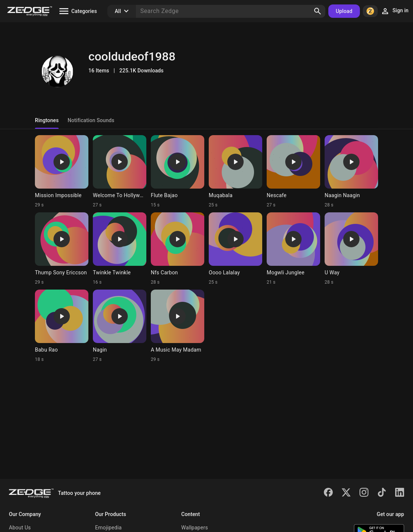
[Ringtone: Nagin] (120, 326)
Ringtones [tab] (47, 120)
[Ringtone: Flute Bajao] (178, 172)
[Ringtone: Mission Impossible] (62, 172)
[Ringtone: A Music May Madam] (178, 326)
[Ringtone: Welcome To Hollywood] (120, 172)
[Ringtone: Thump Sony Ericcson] (62, 249)
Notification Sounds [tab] (91, 120)
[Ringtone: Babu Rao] (62, 326)
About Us (20, 528)
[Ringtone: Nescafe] (293, 172)
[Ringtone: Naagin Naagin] (351, 172)
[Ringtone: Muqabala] (235, 172)
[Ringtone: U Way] (351, 249)
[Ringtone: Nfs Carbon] (178, 249)
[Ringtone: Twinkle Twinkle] (120, 249)
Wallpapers (195, 528)
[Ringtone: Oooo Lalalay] (235, 249)
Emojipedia (108, 528)
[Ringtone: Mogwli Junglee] (293, 249)
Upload (344, 11)
